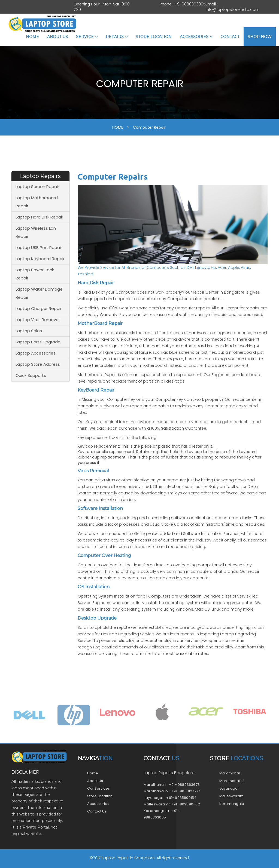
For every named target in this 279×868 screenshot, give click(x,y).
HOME (118, 127)
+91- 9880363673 (184, 785)
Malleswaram (231, 796)
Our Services (98, 788)
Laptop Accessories (36, 353)
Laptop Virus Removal (37, 320)
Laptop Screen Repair (37, 187)
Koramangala (232, 804)
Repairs (115, 37)
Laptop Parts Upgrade (38, 342)
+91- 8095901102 (186, 804)
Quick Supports (31, 375)
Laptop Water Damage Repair (39, 293)
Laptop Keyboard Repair (40, 259)
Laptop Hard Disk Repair (39, 217)
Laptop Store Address (38, 364)
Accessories (194, 37)
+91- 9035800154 (181, 798)
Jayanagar (229, 788)
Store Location (154, 37)
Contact (230, 37)
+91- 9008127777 (186, 791)
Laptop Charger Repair (39, 308)
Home (32, 37)
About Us (57, 37)
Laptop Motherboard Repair (37, 202)
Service (85, 37)
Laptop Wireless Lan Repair (36, 232)
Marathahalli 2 (232, 781)
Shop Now (260, 37)
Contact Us (97, 811)
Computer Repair (149, 127)
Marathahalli (230, 773)
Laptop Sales (29, 331)
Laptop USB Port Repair (39, 247)
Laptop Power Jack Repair (35, 274)
